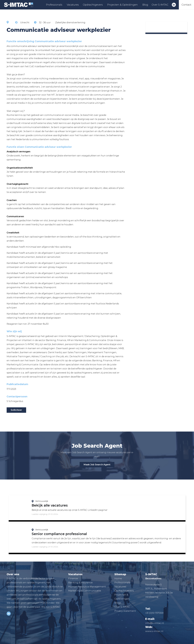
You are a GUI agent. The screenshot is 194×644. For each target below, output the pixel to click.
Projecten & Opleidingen (122, 5)
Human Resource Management (87, 587)
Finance (73, 578)
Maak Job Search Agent (97, 465)
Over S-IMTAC (160, 5)
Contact (186, 5)
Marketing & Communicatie (85, 591)
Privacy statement (125, 611)
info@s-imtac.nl (155, 623)
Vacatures (73, 5)
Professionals (54, 5)
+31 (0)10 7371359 (154, 613)
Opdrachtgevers (93, 5)
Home (118, 578)
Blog (145, 5)
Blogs (118, 603)
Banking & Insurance (80, 583)
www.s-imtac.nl (154, 631)
